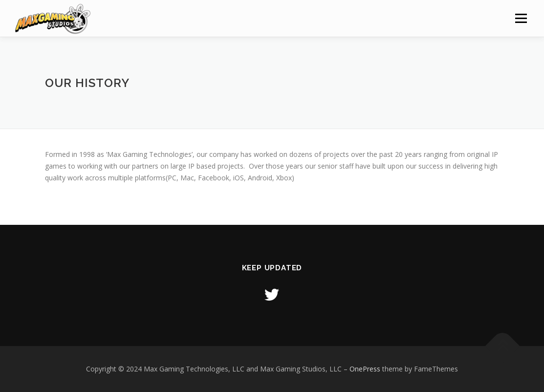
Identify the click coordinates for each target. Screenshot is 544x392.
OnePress (365, 369)
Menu (521, 18)
